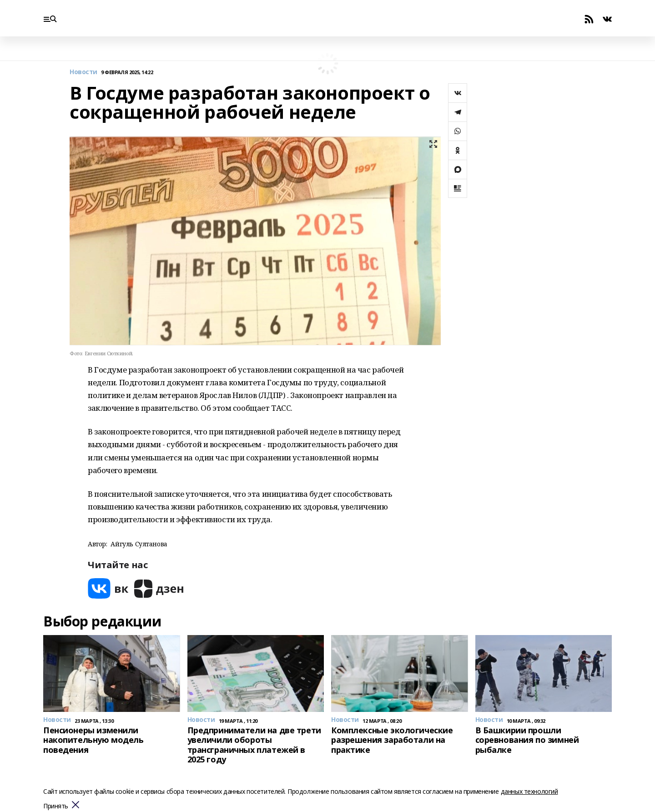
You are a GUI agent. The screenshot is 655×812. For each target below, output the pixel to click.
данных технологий (529, 791)
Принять (56, 806)
